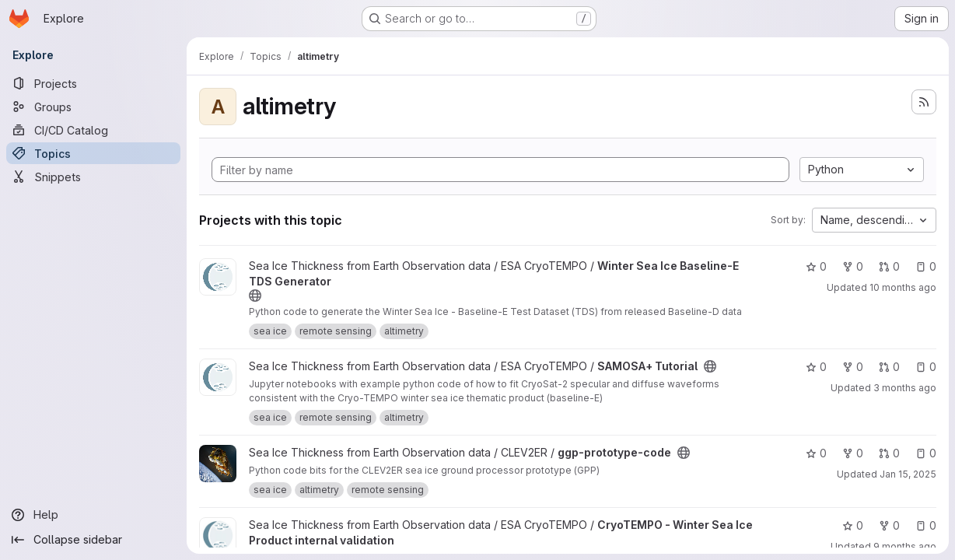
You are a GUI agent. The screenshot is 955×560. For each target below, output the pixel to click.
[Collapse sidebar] (93, 540)
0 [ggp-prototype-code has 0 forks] (853, 453)
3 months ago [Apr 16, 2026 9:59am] (905, 388)
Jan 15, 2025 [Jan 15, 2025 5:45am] (908, 474)
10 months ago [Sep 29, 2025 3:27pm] (903, 287)
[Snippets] (93, 177)
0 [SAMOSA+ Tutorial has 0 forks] (853, 367)
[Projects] (93, 83)
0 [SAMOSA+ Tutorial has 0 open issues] (926, 367)
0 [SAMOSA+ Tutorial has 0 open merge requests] (889, 367)
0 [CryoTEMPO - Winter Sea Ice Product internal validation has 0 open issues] (926, 525)
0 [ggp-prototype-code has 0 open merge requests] (889, 453)
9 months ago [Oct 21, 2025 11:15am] (905, 546)
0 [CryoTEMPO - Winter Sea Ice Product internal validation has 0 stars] (853, 525)
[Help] (93, 515)
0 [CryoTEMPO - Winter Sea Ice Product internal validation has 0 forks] (889, 525)
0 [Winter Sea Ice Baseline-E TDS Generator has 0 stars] (816, 266)
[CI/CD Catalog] (93, 130)
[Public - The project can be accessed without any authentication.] (255, 296)
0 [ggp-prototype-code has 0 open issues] (926, 453)
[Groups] (93, 107)
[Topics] (93, 153)
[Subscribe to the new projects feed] (924, 102)
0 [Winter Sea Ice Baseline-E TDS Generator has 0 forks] (853, 266)
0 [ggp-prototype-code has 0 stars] (816, 453)
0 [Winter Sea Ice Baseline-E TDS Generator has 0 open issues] (926, 266)
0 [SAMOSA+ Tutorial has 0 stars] (816, 367)
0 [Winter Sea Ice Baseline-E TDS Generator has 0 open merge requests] (889, 266)
